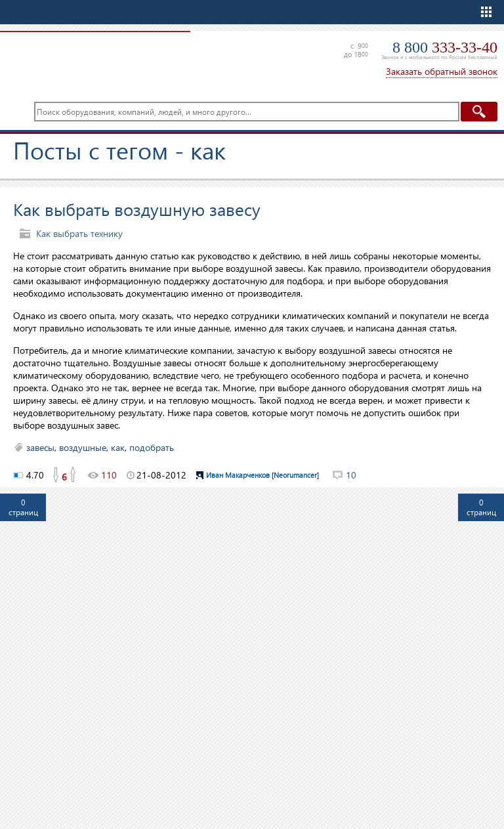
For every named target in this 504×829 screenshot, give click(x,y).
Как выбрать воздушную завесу (137, 209)
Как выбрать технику (79, 233)
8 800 (445, 47)
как (118, 447)
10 (351, 475)
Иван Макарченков (238, 475)
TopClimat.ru (92, 59)
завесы (40, 447)
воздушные (83, 447)
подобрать (152, 447)
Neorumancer (295, 475)
